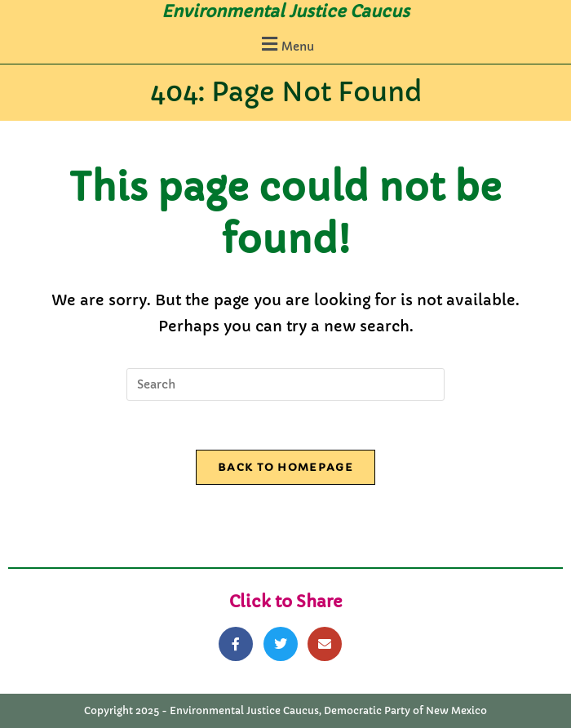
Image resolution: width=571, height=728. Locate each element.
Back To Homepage (285, 467)
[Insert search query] (285, 384)
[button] (285, 44)
